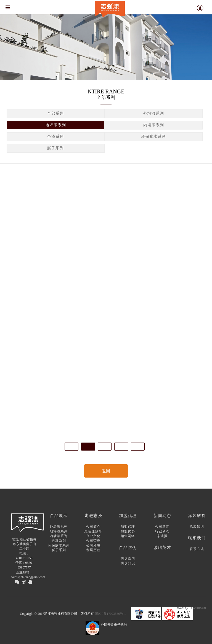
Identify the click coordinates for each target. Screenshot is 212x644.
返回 (106, 471)
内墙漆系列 (154, 126)
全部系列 (55, 114)
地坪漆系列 (56, 126)
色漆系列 (55, 137)
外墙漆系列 (154, 114)
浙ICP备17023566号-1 (111, 614)
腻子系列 (55, 149)
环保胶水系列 (153, 137)
